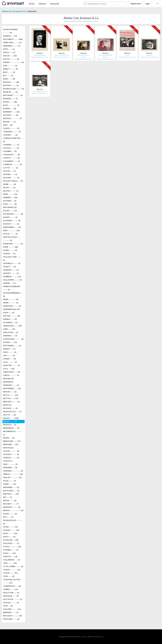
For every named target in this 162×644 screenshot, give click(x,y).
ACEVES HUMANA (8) (10, 31)
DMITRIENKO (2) (10, 207)
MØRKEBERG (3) (11, 428)
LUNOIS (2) (11, 375)
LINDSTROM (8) (11, 372)
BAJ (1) (8, 75)
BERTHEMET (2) (13, 95)
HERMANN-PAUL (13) (11, 309)
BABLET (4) (10, 69)
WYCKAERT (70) (12, 616)
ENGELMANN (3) (12, 227)
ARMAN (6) (13, 62)
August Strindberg (40, 55)
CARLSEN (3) (10, 135)
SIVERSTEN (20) (11, 540)
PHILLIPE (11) (12, 477)
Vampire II (149, 55)
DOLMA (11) (10, 211)
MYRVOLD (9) (10, 425)
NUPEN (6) (9, 438)
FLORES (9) (10, 250)
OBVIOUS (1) (8, 448)
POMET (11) (10, 484)
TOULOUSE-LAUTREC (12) (12, 581)
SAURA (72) (10, 527)
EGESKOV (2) (11, 224)
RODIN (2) (10, 514)
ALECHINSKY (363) (13, 39)
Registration (136, 4)
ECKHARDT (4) (12, 221)
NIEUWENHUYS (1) (12, 433)
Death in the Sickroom (62, 55)
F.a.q (102, 637)
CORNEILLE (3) (12, 164)
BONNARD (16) (11, 112)
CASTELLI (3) (11, 148)
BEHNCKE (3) (10, 92)
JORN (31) (9, 329)
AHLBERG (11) (10, 36)
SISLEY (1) (9, 537)
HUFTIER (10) (12, 316)
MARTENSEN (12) (12, 388)
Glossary (97, 637)
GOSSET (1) (9, 267)
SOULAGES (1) (11, 543)
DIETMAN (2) (10, 201)
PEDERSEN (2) (10, 467)
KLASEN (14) (10, 342)
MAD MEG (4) (8, 379)
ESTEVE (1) (10, 234)
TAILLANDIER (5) (12, 560)
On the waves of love (40, 91)
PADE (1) (10, 464)
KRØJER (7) (9, 349)
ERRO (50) (11, 230)
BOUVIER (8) (11, 115)
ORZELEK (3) (11, 458)
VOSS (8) (8, 606)
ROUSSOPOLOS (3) (13, 522)
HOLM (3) (9, 313)
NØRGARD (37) (11, 444)
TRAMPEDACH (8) (12, 586)
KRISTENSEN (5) (12, 346)
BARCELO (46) (11, 82)
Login (147, 4)
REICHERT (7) (11, 504)
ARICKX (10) (10, 56)
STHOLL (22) (12, 547)
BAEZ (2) (9, 72)
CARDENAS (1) (12, 132)
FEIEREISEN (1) (13, 244)
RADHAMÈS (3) (11, 487)
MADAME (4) (8, 382)
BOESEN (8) (9, 108)
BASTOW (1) (11, 85)
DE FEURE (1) (11, 178)
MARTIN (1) (10, 392)
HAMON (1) (9, 283)
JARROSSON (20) (12, 326)
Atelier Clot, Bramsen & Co (14, 11)
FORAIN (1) (9, 254)
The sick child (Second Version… (105, 56)
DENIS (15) (10, 194)
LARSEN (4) (9, 359)
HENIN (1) (11, 303)
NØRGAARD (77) (12, 441)
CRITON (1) (9, 171)
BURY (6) (8, 125)
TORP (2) (9, 576)
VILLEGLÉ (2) (11, 603)
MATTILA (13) (11, 398)
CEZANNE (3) (10, 151)
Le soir (127, 55)
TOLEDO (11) (12, 570)
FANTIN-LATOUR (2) (12, 239)
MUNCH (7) (10, 421)
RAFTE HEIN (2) (11, 491)
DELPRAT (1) (11, 191)
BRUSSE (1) (9, 122)
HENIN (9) (11, 299)
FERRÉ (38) (10, 247)
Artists (32, 4)
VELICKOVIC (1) (13, 599)
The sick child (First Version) (84, 56)
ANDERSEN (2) (12, 46)
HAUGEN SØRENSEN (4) (13, 295)
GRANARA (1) (11, 270)
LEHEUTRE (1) (11, 365)
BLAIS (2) (11, 105)
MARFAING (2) (11, 385)
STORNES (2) (11, 550)
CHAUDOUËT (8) (11, 155)
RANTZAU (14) (11, 494)
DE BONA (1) (10, 174)
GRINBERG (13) (12, 276)
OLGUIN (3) (11, 451)
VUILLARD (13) (12, 609)
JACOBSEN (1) (10, 322)
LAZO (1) (10, 362)
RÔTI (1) (8, 517)
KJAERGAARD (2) (13, 339)
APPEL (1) (9, 49)
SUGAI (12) (9, 553)
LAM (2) (9, 355)
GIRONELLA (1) (12, 263)
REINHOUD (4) (12, 507)
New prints (55, 4)
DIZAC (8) (10, 204)
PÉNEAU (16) (13, 474)
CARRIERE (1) (11, 145)
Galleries (42, 4)
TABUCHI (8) (10, 556)
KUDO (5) (10, 352)
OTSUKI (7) (8, 461)
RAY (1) (8, 497)
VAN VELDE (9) (11, 596)
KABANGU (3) (10, 336)
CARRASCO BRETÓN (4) (13, 140)
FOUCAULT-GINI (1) (12, 258)
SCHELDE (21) (11, 530)
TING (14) (10, 563)
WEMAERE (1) (11, 612)
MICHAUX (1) (10, 408)
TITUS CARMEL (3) (13, 566)
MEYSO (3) (7, 405)
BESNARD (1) (10, 99)
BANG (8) (9, 79)
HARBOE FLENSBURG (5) (12, 288)
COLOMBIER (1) (11, 161)
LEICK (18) (9, 369)
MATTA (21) (11, 395)
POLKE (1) (9, 481)
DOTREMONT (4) (13, 214)
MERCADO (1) (11, 402)
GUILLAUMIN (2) (12, 280)
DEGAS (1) (9, 188)
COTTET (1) (11, 168)
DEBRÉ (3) (9, 184)
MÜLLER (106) (11, 418)
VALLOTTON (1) (11, 593)
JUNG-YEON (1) (11, 332)
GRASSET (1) (11, 273)
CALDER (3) (11, 128)
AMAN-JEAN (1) (12, 42)
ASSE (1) (10, 66)
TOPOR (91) (10, 573)
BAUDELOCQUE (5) (13, 89)
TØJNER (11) (10, 589)
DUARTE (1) (10, 217)
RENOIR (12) (13, 510)
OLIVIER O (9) (11, 454)
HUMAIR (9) (10, 319)
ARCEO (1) (9, 52)
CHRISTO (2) (11, 158)
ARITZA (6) (11, 59)
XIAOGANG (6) (11, 619)
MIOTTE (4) (9, 415)
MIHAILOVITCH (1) (12, 412)
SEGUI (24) (10, 533)
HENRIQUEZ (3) (12, 306)
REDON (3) (10, 500)
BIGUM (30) (10, 102)
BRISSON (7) (12, 118)
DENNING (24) (10, 197)
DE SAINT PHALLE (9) (13, 181)
